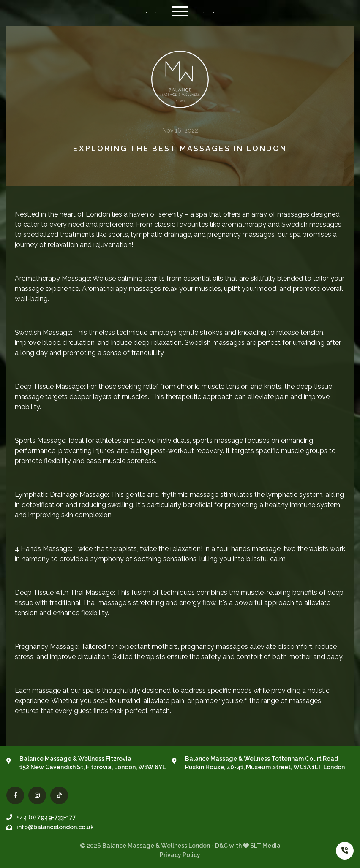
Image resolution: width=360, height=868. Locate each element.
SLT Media (265, 846)
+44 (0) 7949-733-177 (41, 817)
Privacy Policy (180, 855)
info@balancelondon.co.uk (50, 827)
